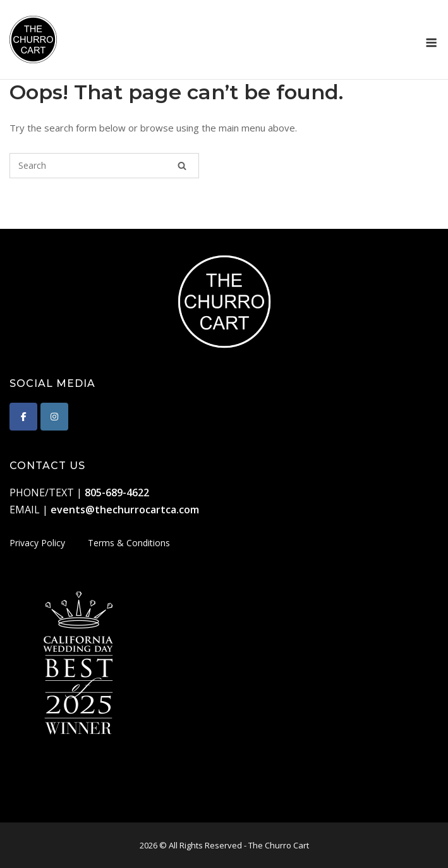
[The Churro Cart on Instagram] (54, 417)
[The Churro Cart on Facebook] (23, 417)
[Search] (182, 166)
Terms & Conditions (129, 543)
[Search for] (104, 166)
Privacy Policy (37, 543)
